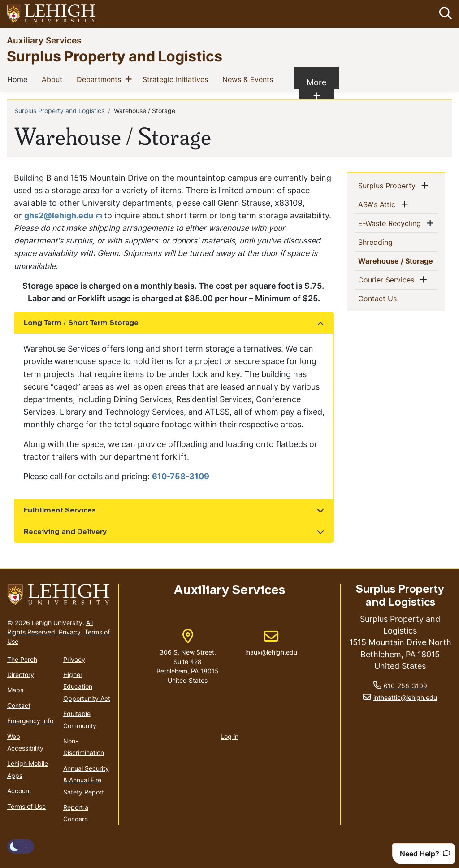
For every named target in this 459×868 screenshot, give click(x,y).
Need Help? (425, 854)
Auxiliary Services (44, 40)
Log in (229, 736)
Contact (19, 705)
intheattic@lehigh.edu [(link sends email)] (405, 697)
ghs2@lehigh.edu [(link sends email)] (63, 215)
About (54, 79)
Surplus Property (389, 185)
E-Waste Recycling (391, 223)
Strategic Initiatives (177, 79)
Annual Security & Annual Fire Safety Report (86, 780)
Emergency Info (30, 721)
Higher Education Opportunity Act (87, 686)
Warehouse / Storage (398, 260)
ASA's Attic (379, 204)
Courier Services (388, 279)
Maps (15, 690)
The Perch (22, 659)
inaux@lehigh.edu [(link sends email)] (271, 643)
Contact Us (392, 298)
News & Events (249, 79)
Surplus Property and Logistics (115, 56)
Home (19, 79)
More (320, 89)
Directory (21, 675)
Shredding (390, 242)
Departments (101, 79)
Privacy (70, 632)
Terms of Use (26, 806)
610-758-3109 (181, 477)
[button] (444, 14)
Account (19, 791)
